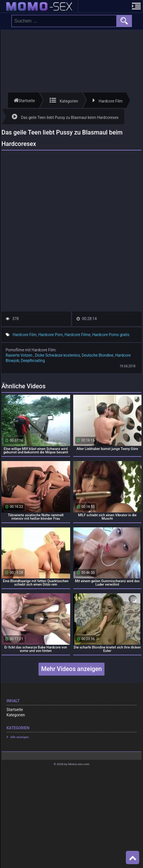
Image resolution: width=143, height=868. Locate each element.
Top (133, 858)
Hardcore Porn (50, 335)
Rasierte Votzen (20, 355)
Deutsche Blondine (97, 355)
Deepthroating (33, 361)
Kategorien (16, 715)
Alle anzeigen (20, 737)
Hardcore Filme (77, 335)
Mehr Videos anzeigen (71, 669)
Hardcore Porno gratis (111, 335)
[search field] (64, 21)
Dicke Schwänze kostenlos (58, 355)
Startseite (15, 710)
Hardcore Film (25, 335)
